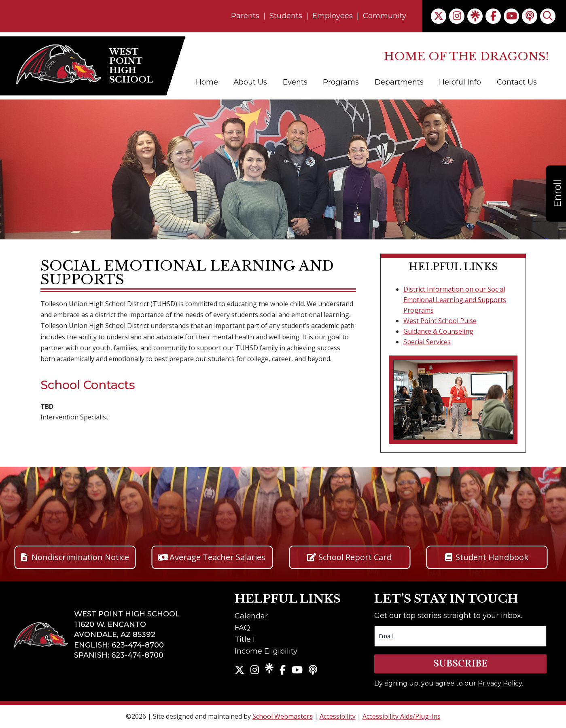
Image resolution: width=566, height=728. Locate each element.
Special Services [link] (427, 342)
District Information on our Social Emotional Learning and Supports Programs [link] (455, 300)
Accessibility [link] (338, 716)
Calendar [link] (251, 616)
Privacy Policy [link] (500, 683)
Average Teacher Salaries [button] (217, 557)
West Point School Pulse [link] (440, 321)
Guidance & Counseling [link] (438, 331)
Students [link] (286, 16)
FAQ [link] (242, 628)
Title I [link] (245, 639)
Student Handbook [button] (492, 557)
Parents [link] (245, 16)
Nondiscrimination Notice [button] (80, 557)
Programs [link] (341, 82)
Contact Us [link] (517, 82)
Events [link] (295, 82)
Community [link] (385, 16)
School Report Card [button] (355, 557)
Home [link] (207, 82)
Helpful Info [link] (460, 82)
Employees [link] (333, 16)
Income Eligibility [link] (266, 651)
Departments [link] (399, 82)
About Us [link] (250, 82)
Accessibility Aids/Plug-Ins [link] (402, 716)
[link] (439, 16)
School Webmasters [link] (283, 716)
